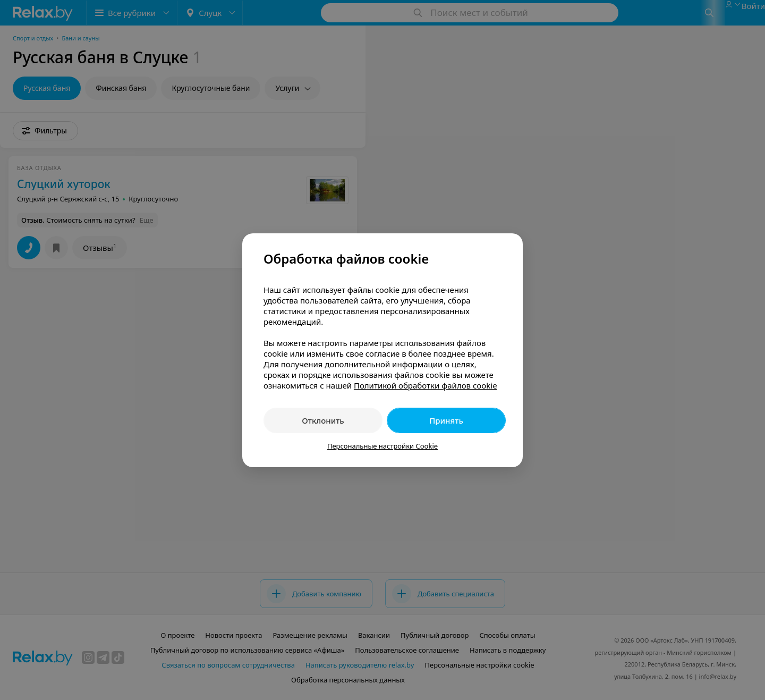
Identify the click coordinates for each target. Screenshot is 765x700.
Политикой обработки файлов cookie (426, 385)
